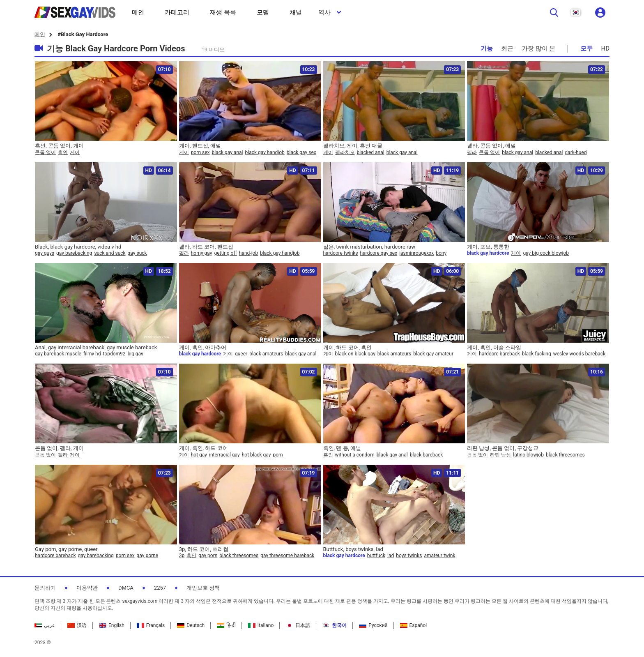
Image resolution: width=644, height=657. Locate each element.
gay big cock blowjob (546, 253)
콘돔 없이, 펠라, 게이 (59, 448)
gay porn (208, 556)
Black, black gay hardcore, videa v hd (78, 247)
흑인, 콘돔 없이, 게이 (59, 146)
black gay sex (301, 152)
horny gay (202, 253)
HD (605, 48)
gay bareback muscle (58, 354)
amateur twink (439, 556)
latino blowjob (528, 455)
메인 (40, 34)
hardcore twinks (341, 253)
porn (278, 455)
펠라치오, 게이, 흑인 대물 (353, 146)
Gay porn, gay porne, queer (66, 549)
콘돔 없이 (45, 152)
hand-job (248, 253)
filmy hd (92, 354)
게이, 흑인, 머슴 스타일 (494, 347)
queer (241, 354)
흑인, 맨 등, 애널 (342, 448)
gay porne (147, 556)
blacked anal (371, 152)
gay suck (137, 253)
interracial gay (224, 455)
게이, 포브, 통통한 (488, 247)
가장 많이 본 (538, 48)
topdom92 (114, 354)
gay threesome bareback (287, 556)
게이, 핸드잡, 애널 (200, 146)
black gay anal (228, 152)
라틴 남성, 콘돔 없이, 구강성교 (503, 448)
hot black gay (256, 455)
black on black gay (355, 354)
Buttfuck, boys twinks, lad (353, 549)
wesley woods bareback (579, 354)
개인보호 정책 (203, 588)
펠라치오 (345, 152)
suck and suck (110, 253)
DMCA (126, 588)
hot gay (199, 455)
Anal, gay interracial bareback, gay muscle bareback (96, 347)
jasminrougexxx (416, 253)
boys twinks (409, 556)
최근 (507, 48)
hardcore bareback (499, 354)
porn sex (200, 152)
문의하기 (45, 588)
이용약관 (87, 588)
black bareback (427, 455)
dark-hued (576, 152)
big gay (136, 354)
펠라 (472, 152)
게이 (75, 152)
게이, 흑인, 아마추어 (203, 347)
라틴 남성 (500, 455)
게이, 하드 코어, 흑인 (348, 347)
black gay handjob (264, 152)
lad (391, 556)
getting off (225, 253)
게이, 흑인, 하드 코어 (204, 448)
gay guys (45, 253)
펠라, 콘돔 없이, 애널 (491, 146)
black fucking (537, 354)
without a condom (355, 455)
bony (441, 253)
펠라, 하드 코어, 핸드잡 (206, 247)
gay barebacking (74, 253)
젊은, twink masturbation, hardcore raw (369, 247)
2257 (160, 588)
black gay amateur (433, 354)
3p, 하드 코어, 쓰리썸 (204, 549)
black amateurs (266, 354)
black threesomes (565, 455)
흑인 (63, 152)
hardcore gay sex (379, 253)
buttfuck (376, 556)
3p (182, 556)
